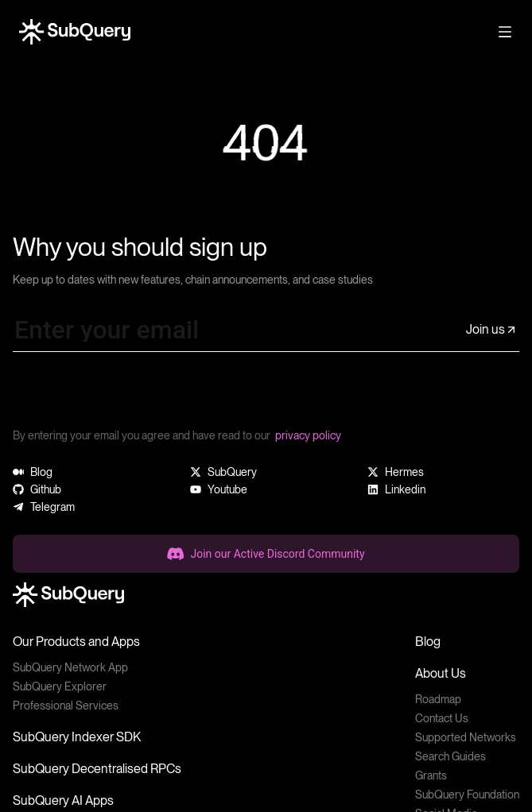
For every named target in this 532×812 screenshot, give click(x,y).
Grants (431, 775)
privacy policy (308, 435)
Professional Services (66, 706)
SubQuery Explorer (60, 686)
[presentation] (134, 396)
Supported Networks (466, 737)
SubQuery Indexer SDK (77, 737)
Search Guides (450, 756)
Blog (428, 642)
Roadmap (438, 699)
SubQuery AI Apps (63, 800)
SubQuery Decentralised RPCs (97, 769)
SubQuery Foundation (467, 795)
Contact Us (442, 718)
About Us (441, 673)
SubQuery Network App (70, 667)
